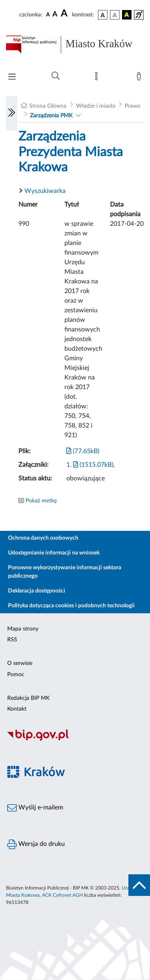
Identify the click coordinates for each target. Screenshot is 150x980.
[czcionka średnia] (55, 15)
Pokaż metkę (41, 501)
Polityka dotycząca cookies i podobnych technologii (71, 606)
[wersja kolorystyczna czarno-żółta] (127, 15)
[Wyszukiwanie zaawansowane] (56, 76)
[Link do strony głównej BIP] (75, 44)
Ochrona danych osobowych (43, 538)
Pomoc (16, 675)
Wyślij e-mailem (35, 808)
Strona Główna (48, 106)
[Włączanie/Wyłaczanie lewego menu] (12, 113)
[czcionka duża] (65, 14)
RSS (12, 640)
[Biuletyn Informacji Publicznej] (75, 740)
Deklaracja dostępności (37, 591)
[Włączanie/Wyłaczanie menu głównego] (12, 77)
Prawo (133, 106)
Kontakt (17, 709)
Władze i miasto (96, 106)
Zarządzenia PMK (51, 116)
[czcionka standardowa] (48, 14)
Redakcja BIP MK (28, 698)
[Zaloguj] (140, 78)
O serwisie (20, 663)
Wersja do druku (36, 844)
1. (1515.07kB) (90, 465)
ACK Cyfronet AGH (62, 895)
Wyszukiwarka (45, 191)
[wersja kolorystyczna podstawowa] (103, 15)
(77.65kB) (83, 451)
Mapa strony (23, 629)
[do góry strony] (139, 885)
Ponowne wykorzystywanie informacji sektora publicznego (65, 572)
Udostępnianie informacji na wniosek (54, 553)
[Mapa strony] (98, 78)
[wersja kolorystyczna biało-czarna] (115, 15)
